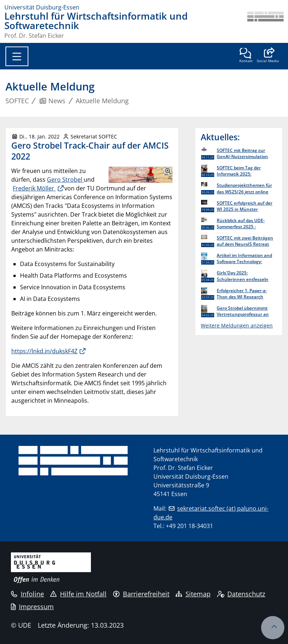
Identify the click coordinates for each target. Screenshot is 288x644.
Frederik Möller (34, 188)
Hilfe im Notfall (78, 594)
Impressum (32, 607)
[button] (268, 56)
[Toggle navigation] (17, 56)
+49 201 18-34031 (189, 526)
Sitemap (193, 594)
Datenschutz (241, 594)
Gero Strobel (65, 180)
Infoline (27, 594)
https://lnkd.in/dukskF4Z (44, 351)
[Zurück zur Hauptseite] (265, 25)
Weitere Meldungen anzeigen (237, 325)
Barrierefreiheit (141, 594)
